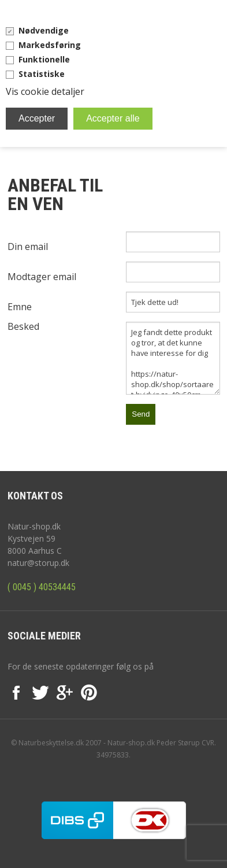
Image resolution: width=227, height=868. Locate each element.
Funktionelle (44, 59)
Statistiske (42, 74)
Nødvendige (44, 30)
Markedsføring (50, 45)
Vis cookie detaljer (45, 91)
